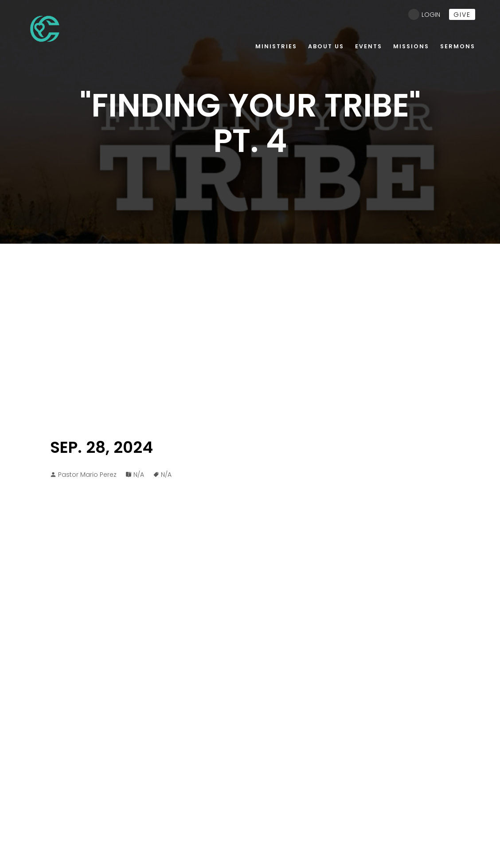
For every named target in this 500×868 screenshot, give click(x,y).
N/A (139, 475)
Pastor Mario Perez (87, 475)
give (462, 15)
